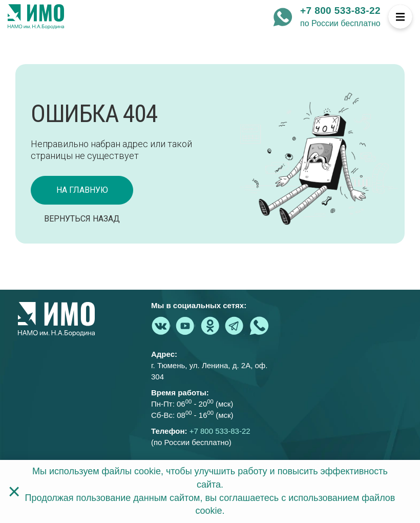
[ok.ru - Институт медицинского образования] (210, 326)
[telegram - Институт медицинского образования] (235, 326)
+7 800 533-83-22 (340, 11)
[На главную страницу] (36, 17)
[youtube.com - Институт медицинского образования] (185, 326)
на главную (82, 190)
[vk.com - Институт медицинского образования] (161, 326)
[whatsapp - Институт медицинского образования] (283, 17)
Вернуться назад (82, 219)
